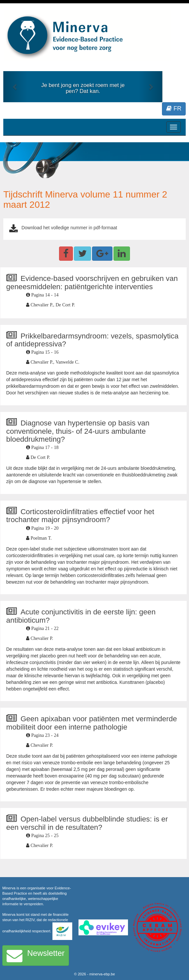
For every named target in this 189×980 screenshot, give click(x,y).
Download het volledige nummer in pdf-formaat (69, 228)
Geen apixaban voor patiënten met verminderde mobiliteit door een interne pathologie (92, 723)
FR (174, 109)
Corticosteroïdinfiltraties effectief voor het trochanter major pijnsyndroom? (80, 516)
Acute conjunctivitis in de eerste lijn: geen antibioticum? (81, 616)
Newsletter (36, 956)
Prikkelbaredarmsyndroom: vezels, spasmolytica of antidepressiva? (92, 340)
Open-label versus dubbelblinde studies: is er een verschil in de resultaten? (87, 823)
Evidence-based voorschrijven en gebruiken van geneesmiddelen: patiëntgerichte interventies (92, 283)
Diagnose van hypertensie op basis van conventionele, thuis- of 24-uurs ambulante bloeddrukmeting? (78, 431)
